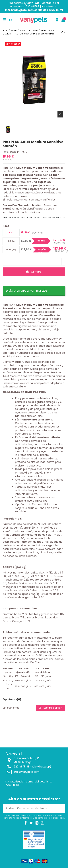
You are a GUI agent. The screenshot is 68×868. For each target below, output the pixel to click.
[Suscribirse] (61, 808)
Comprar (34, 272)
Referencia (10, 152)
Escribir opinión (51, 708)
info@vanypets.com (27, 772)
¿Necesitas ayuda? (24, 3)
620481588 (33, 6)
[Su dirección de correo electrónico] (30, 808)
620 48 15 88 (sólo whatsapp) (32, 767)
